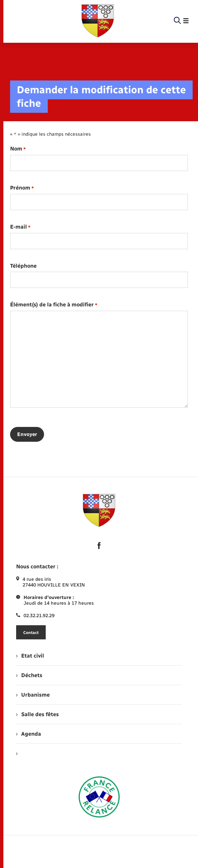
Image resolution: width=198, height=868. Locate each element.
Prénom (22, 188)
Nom (18, 149)
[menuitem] (99, 753)
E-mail (20, 227)
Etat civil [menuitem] (30, 656)
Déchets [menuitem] (29, 675)
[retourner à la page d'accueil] (98, 21)
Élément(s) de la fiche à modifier (54, 305)
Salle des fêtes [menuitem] (37, 714)
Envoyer (27, 434)
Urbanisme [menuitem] (33, 695)
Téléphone (23, 266)
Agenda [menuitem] (29, 734)
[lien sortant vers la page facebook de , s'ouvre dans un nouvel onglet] (99, 546)
